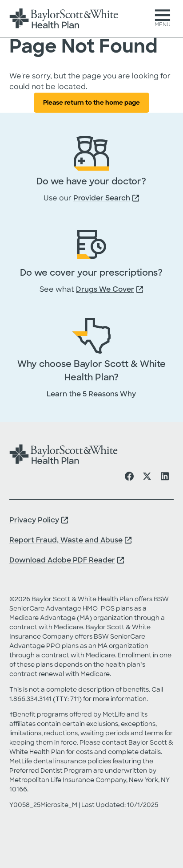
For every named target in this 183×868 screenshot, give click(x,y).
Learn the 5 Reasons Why (91, 395)
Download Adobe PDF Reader (62, 561)
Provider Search (102, 199)
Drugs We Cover (105, 290)
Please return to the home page (91, 103)
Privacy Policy (34, 521)
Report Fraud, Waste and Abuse (66, 541)
